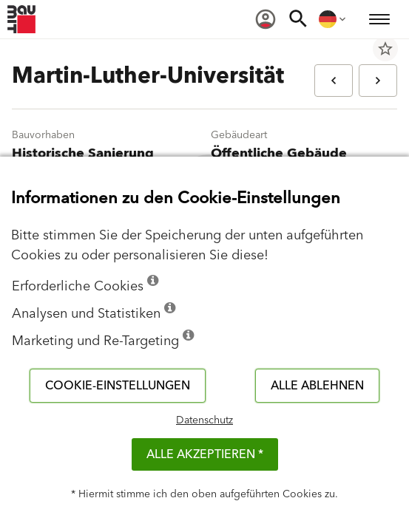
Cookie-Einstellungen (118, 386)
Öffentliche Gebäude (279, 153)
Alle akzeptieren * (205, 454)
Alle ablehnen (317, 386)
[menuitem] (266, 19)
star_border (385, 49)
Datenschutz (204, 420)
